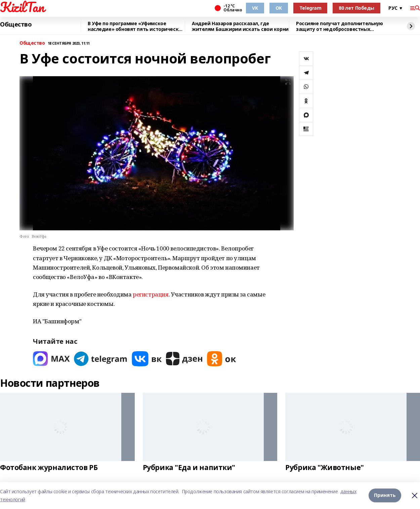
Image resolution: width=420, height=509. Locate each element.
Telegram (310, 8)
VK (255, 8)
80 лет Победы (356, 8)
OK (279, 8)
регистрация (151, 294)
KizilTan (22, 7)
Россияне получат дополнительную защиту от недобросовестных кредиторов (340, 26)
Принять (385, 495)
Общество (16, 25)
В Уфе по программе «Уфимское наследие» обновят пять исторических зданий (136, 26)
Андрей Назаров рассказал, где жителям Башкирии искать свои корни (240, 26)
